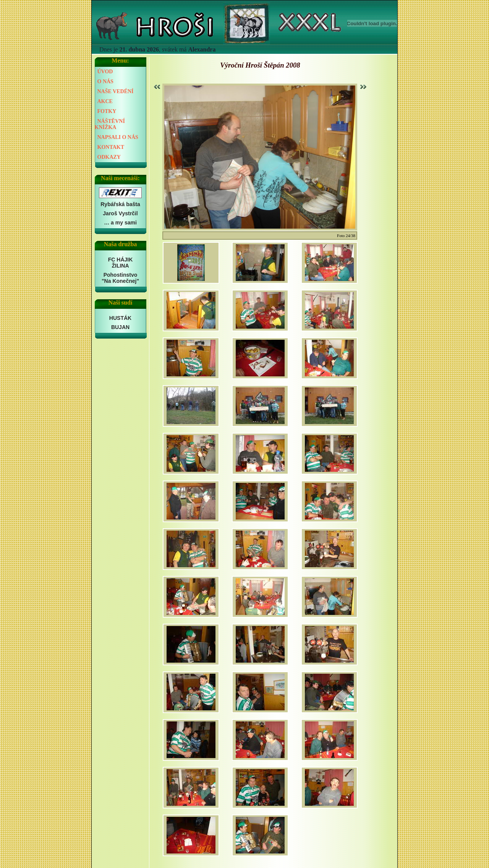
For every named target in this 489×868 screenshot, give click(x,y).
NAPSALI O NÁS (118, 137)
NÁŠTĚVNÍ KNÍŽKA (110, 124)
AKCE (105, 101)
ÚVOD (105, 72)
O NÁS (105, 81)
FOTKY (107, 111)
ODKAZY (109, 157)
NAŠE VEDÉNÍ (116, 91)
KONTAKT (111, 147)
